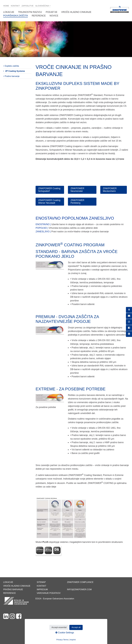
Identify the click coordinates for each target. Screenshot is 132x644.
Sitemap (41, 582)
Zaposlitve (27, 6)
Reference (39, 16)
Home (6, 6)
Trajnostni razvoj (30, 12)
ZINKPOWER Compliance (80, 582)
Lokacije (9, 12)
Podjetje (52, 12)
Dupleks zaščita (12, 66)
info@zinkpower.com (79, 589)
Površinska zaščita (16, 16)
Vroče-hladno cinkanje (76, 12)
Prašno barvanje (12, 76)
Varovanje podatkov (49, 593)
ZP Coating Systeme (15, 71)
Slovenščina (42, 6)
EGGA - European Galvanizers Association (55, 599)
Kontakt (15, 6)
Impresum (42, 589)
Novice (54, 16)
